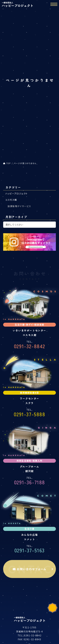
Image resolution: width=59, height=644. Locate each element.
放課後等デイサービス (19, 206)
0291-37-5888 (29, 413)
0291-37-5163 (29, 549)
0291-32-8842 (29, 345)
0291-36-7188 (29, 481)
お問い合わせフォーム (30, 569)
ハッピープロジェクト (17, 193)
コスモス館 (11, 200)
